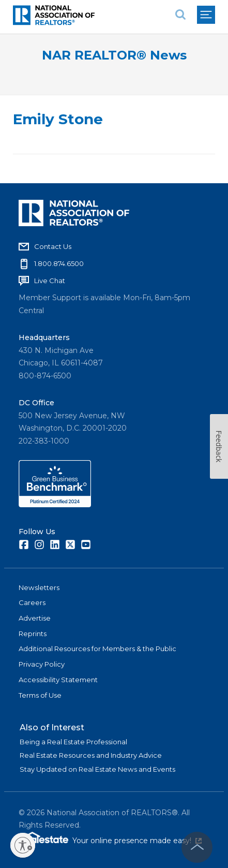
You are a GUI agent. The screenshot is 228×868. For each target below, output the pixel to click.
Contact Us (53, 246)
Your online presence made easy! (137, 841)
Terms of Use (40, 695)
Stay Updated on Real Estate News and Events (97, 769)
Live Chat (50, 281)
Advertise (35, 618)
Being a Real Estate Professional (73, 742)
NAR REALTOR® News (114, 55)
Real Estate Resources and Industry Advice (91, 755)
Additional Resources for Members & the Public (97, 649)
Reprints (33, 634)
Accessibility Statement (58, 680)
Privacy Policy (42, 664)
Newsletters (39, 587)
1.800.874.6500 (59, 263)
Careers (32, 602)
